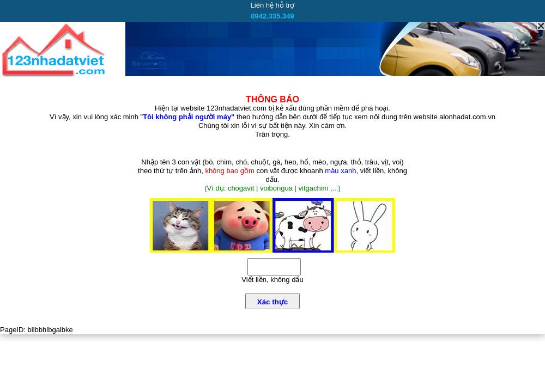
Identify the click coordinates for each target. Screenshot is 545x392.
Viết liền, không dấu (272, 280)
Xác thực (272, 302)
